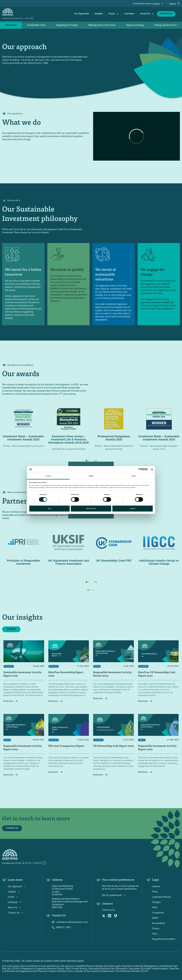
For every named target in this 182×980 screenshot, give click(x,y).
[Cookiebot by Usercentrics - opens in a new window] (135, 469)
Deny (49, 509)
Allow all (133, 509)
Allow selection (91, 509)
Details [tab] (91, 476)
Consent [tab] (48, 476)
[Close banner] (152, 469)
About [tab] (134, 476)
